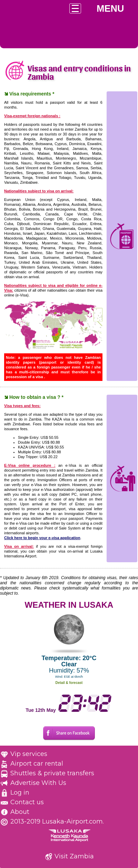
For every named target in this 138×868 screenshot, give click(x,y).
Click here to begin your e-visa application (42, 538)
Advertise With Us (38, 783)
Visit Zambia (74, 856)
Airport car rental (37, 764)
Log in (20, 793)
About (20, 812)
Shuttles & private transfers (52, 773)
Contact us (27, 802)
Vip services (29, 754)
